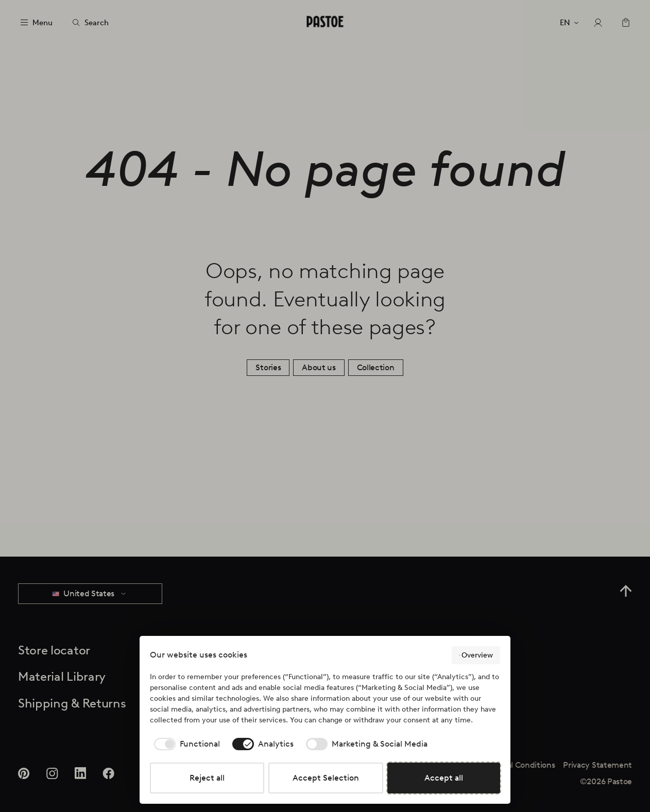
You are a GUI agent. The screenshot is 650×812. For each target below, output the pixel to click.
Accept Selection (326, 778)
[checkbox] (185, 744)
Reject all (207, 778)
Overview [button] (476, 655)
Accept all (444, 778)
